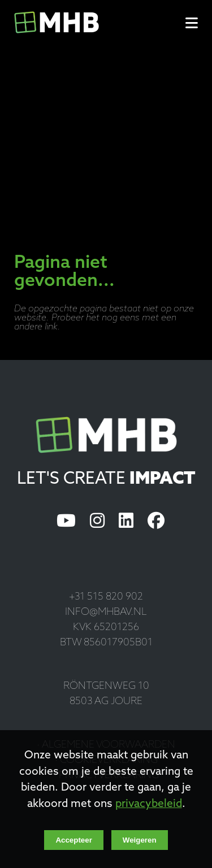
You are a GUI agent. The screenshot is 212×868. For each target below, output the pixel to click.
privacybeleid (149, 804)
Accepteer (73, 840)
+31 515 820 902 (106, 597)
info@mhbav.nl (106, 612)
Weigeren (140, 840)
